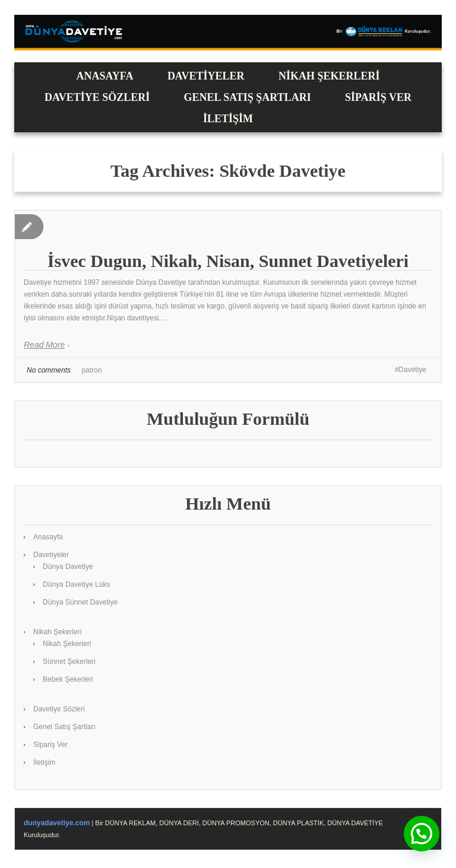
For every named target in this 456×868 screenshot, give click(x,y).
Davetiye (412, 370)
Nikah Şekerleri (329, 76)
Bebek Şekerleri (68, 679)
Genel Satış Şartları (248, 97)
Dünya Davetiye (68, 567)
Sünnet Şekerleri (69, 662)
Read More (44, 345)
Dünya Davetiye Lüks (76, 584)
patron (91, 370)
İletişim (228, 119)
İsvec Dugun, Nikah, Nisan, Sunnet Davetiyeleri (228, 261)
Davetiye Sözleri (97, 97)
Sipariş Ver (378, 97)
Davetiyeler (206, 76)
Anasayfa (105, 76)
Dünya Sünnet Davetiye (80, 602)
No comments (49, 370)
